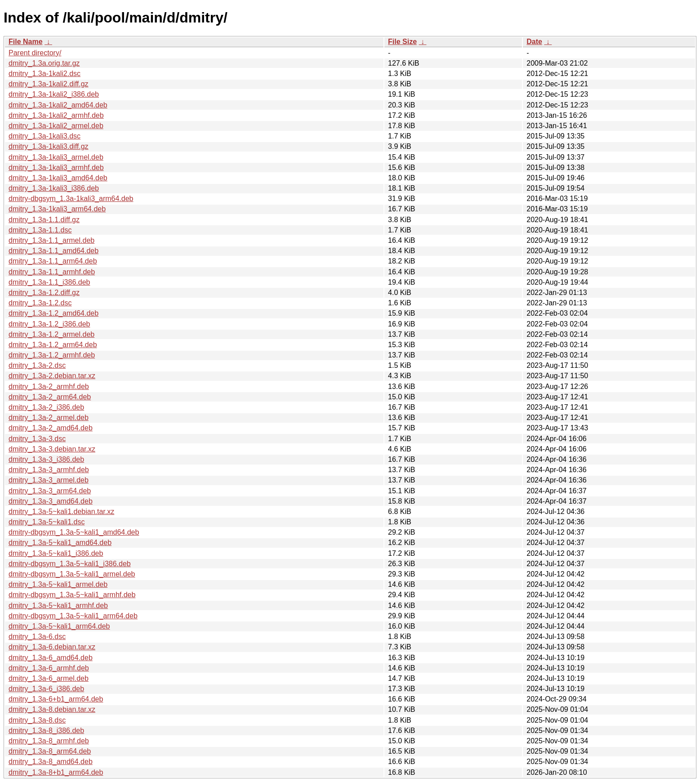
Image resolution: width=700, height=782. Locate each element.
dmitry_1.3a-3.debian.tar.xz (52, 449)
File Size (402, 42)
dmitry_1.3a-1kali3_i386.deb (54, 188)
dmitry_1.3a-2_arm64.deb (50, 397)
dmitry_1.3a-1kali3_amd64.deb (58, 178)
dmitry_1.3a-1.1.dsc (40, 230)
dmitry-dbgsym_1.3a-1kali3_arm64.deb (71, 199)
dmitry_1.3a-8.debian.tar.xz (52, 709)
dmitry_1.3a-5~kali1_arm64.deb (59, 626)
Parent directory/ (35, 53)
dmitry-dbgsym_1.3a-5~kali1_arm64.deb (73, 616)
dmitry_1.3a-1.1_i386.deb (49, 282)
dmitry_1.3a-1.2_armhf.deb (52, 355)
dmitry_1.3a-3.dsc (37, 439)
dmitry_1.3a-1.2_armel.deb (51, 334)
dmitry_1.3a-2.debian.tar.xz (52, 376)
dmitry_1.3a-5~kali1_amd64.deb (60, 543)
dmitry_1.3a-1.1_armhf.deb (52, 272)
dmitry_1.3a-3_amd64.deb (51, 501)
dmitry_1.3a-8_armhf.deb (49, 741)
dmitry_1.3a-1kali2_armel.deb (56, 126)
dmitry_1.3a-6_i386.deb (46, 689)
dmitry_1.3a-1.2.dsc (40, 303)
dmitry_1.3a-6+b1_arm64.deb (56, 699)
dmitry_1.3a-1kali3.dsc (45, 136)
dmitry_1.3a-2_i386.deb (46, 407)
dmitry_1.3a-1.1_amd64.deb (54, 251)
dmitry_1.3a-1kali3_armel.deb (56, 157)
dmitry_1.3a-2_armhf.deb (49, 387)
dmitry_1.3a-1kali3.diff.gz (49, 146)
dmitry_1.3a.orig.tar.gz (44, 63)
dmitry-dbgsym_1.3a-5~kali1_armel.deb (72, 574)
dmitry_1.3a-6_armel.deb (49, 678)
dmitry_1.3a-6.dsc (37, 637)
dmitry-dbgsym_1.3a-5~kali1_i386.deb (70, 564)
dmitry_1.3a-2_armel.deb (49, 418)
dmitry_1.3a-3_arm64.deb (50, 491)
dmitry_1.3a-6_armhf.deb (49, 668)
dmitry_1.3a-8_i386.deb (46, 731)
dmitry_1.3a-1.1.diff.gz (44, 220)
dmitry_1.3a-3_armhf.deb (49, 470)
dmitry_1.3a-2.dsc (37, 365)
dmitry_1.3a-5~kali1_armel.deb (58, 584)
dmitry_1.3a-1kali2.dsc (45, 74)
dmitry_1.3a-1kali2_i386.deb (54, 94)
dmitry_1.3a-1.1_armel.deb (51, 240)
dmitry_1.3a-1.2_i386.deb (49, 324)
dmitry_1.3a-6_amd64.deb (51, 658)
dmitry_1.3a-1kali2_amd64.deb (58, 105)
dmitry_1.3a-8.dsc (37, 720)
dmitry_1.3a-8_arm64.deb (50, 751)
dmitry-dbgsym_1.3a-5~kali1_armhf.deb (72, 595)
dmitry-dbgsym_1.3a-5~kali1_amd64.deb (74, 532)
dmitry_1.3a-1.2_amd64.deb (54, 313)
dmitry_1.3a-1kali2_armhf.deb (56, 115)
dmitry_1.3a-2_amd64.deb (51, 428)
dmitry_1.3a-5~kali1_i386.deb (56, 553)
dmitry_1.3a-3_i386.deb (46, 459)
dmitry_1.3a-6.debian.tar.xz (52, 647)
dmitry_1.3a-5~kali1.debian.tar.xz (61, 512)
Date (534, 42)
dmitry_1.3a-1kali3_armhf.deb (56, 168)
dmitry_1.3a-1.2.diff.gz (44, 293)
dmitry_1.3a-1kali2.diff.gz (49, 84)
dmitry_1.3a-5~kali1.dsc (47, 522)
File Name (26, 42)
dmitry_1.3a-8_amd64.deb (51, 762)
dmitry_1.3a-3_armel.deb (49, 480)
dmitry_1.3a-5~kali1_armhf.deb (58, 605)
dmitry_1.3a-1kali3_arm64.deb (57, 209)
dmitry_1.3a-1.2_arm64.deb (53, 345)
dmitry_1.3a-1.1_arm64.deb (53, 261)
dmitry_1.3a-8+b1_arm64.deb (56, 772)
